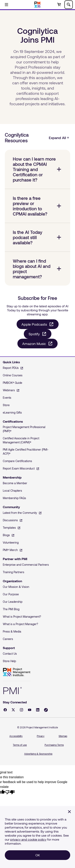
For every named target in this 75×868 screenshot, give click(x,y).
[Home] (37, 5)
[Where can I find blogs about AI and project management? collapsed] (37, 269)
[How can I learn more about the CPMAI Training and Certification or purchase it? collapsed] (37, 169)
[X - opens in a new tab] (13, 710)
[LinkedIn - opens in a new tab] (38, 710)
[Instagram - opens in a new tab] (21, 710)
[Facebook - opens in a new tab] (5, 710)
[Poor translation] (10, 792)
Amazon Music (34, 344)
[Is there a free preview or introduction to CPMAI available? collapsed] (37, 206)
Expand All (59, 138)
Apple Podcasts (34, 324)
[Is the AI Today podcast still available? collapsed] (37, 237)
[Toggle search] (69, 5)
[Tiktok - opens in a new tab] (46, 710)
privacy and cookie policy (28, 839)
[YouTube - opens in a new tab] (30, 710)
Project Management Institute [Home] (17, 672)
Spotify (34, 334)
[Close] (69, 812)
